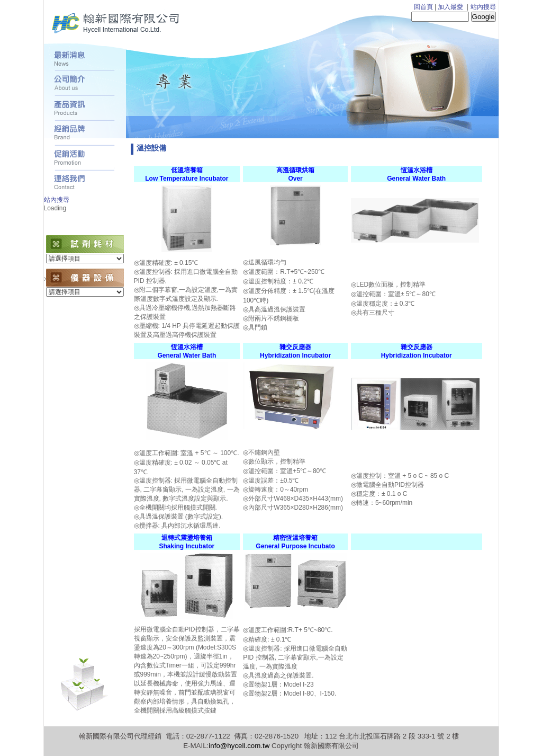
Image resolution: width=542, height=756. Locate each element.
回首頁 (423, 7)
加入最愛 (450, 7)
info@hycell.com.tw (239, 746)
